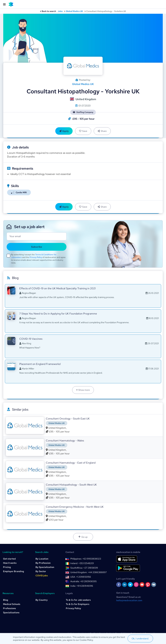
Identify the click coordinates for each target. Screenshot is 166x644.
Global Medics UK (74, 11)
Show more (83, 390)
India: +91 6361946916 (82, 586)
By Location (42, 559)
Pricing (7, 567)
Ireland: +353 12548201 (82, 563)
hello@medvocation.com (129, 600)
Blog (6, 600)
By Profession (43, 563)
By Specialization (45, 567)
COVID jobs (42, 576)
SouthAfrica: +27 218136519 (84, 568)
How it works (10, 563)
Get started (9, 559)
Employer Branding (14, 571)
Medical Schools (12, 604)
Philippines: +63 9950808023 (86, 559)
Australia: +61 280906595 (83, 581)
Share (102, 131)
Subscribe (37, 247)
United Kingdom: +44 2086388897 (89, 572)
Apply (64, 131)
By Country (42, 600)
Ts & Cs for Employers (78, 604)
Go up (83, 537)
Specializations (11, 613)
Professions (9, 608)
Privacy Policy (36, 257)
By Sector (41, 571)
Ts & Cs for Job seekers (78, 600)
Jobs (60, 11)
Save (83, 131)
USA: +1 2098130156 (81, 577)
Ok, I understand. (140, 639)
